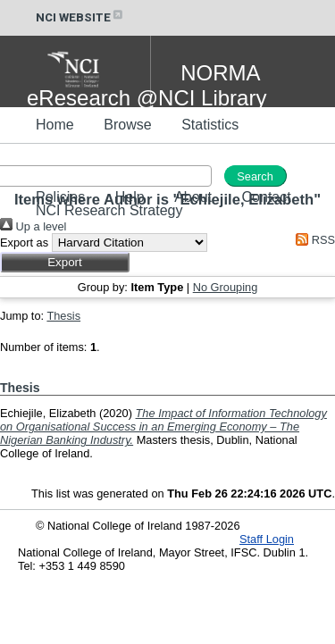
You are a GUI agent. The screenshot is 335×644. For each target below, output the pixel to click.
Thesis (63, 316)
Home (55, 125)
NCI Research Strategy (109, 210)
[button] (65, 262)
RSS (313, 240)
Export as (24, 243)
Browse (127, 125)
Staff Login (267, 539)
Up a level (33, 226)
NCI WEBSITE (80, 17)
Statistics (210, 125)
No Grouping (226, 287)
